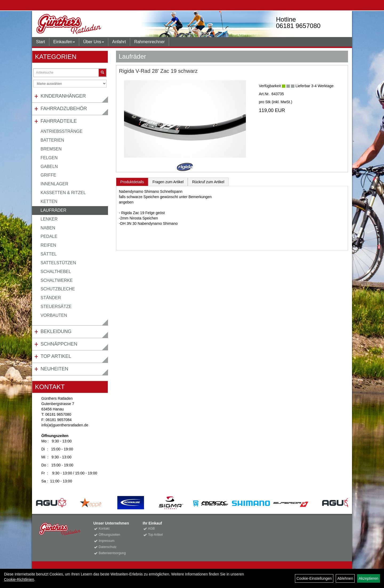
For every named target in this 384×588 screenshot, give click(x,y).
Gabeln (49, 167)
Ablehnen (345, 578)
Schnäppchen (59, 344)
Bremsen (51, 149)
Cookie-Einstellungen (314, 578)
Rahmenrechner (149, 42)
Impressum (107, 541)
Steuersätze (56, 307)
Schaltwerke (57, 280)
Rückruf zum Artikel (208, 182)
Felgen (49, 158)
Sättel (49, 254)
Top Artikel (56, 356)
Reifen (48, 245)
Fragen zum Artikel (168, 182)
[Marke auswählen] (70, 84)
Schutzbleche (58, 289)
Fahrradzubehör (64, 109)
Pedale (49, 236)
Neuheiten (54, 369)
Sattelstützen (58, 263)
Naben (48, 228)
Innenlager (54, 184)
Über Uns (94, 42)
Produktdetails (132, 182)
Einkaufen (64, 42)
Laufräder (53, 210)
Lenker (49, 219)
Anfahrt (119, 42)
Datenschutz (108, 547)
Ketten (49, 201)
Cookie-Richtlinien (19, 579)
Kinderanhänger (63, 96)
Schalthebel (56, 272)
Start (41, 42)
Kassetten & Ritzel (63, 193)
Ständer (51, 298)
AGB (151, 529)
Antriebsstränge (61, 131)
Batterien (52, 140)
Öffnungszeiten (109, 535)
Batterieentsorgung (112, 553)
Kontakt (104, 529)
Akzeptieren (369, 578)
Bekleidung (56, 331)
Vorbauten (54, 315)
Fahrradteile (59, 121)
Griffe (48, 175)
